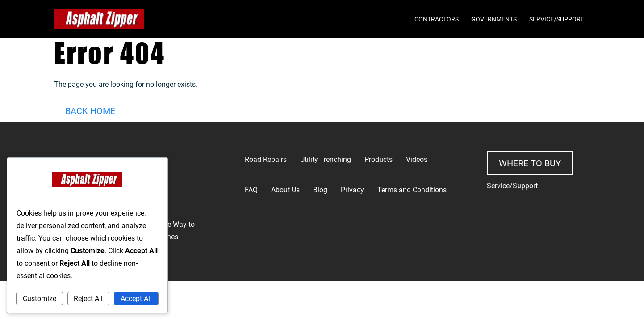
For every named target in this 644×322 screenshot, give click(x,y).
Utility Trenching (326, 159)
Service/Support (556, 19)
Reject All (88, 299)
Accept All (136, 299)
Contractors (437, 19)
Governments (494, 19)
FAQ (251, 190)
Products (378, 159)
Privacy (352, 190)
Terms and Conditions (412, 190)
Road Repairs (266, 159)
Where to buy (530, 163)
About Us (285, 190)
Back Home (90, 111)
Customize (40, 299)
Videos (417, 159)
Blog (320, 190)
